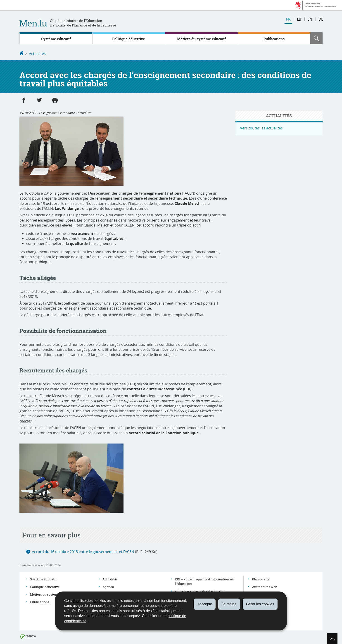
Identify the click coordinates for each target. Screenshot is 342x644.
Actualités (37, 54)
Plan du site (261, 579)
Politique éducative (129, 39)
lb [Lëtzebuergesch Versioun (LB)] (299, 19)
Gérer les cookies (260, 604)
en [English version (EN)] (310, 19)
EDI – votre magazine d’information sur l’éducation (205, 581)
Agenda (108, 586)
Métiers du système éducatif (201, 39)
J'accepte (205, 604)
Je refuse (229, 604)
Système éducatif (56, 39)
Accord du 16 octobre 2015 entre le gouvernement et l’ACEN (83, 551)
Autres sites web (265, 586)
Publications (274, 39)
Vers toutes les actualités (261, 128)
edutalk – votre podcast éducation (201, 591)
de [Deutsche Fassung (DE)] (321, 19)
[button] (316, 38)
